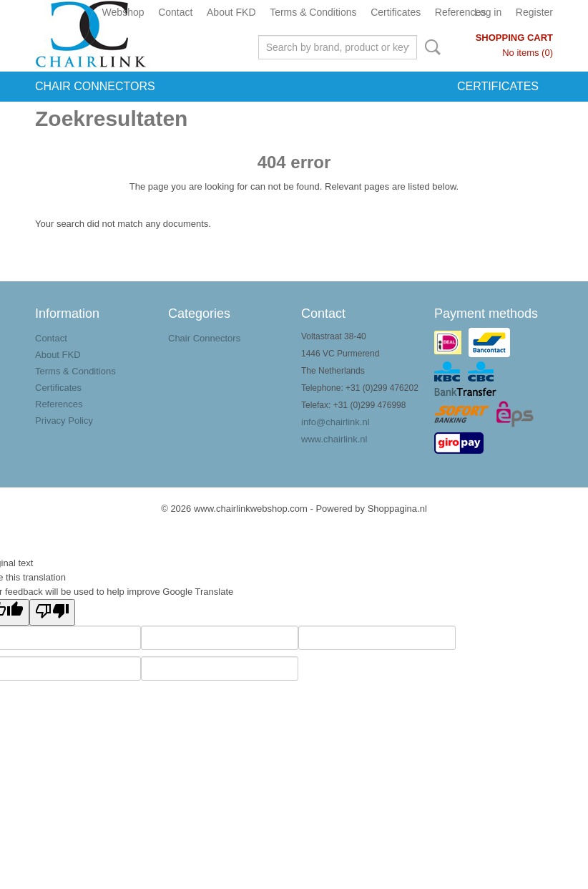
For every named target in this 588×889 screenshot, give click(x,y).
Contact (175, 12)
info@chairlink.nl (335, 422)
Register (534, 12)
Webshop (123, 12)
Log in (488, 12)
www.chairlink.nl (334, 439)
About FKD (231, 12)
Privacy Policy (64, 421)
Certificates (396, 12)
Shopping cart (514, 38)
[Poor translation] (52, 612)
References (461, 12)
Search (430, 47)
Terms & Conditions (313, 12)
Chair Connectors (95, 86)
